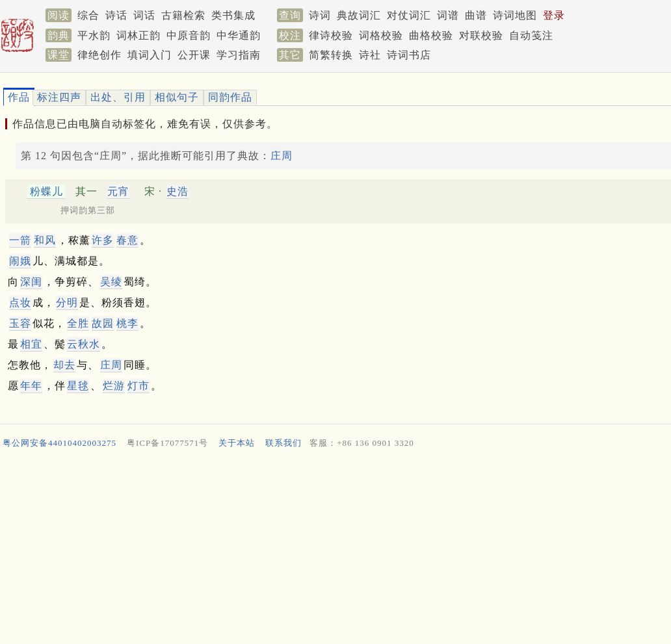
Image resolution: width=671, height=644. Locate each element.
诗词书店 (409, 55)
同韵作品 (230, 97)
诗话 (116, 15)
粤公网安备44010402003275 (59, 443)
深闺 (31, 282)
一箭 (20, 240)
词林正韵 (138, 35)
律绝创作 (99, 55)
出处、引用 (118, 97)
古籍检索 (183, 15)
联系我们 (283, 443)
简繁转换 (331, 55)
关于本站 (237, 443)
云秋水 (84, 344)
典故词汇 (359, 15)
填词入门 (150, 55)
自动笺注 (531, 35)
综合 (88, 15)
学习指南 (239, 55)
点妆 (20, 303)
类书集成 (233, 15)
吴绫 (111, 282)
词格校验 (381, 35)
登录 (554, 15)
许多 (103, 240)
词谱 (448, 15)
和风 (45, 240)
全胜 (78, 323)
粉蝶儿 (46, 191)
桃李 (127, 323)
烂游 (114, 386)
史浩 (178, 191)
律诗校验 (331, 35)
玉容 (20, 323)
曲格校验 (431, 35)
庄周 (282, 156)
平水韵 (94, 35)
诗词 (320, 15)
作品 (19, 97)
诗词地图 (515, 15)
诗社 (370, 55)
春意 (127, 240)
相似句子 (177, 97)
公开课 (194, 55)
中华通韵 (239, 35)
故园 (103, 323)
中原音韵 (189, 35)
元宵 (118, 191)
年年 (31, 386)
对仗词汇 (409, 15)
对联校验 (481, 35)
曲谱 (476, 15)
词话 (144, 15)
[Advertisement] (330, 549)
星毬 (78, 386)
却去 (64, 365)
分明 (67, 303)
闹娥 (20, 261)
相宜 (31, 344)
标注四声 (59, 97)
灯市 (138, 386)
